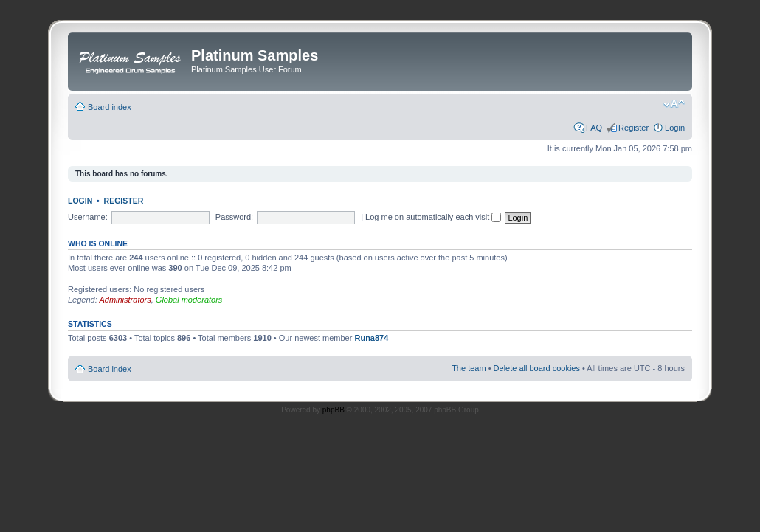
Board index (110, 107)
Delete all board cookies (537, 368)
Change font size (674, 104)
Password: (234, 217)
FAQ (594, 128)
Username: (88, 217)
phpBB (334, 410)
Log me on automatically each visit (433, 217)
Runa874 (371, 338)
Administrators (125, 300)
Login (675, 128)
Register (633, 128)
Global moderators (189, 300)
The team (469, 368)
